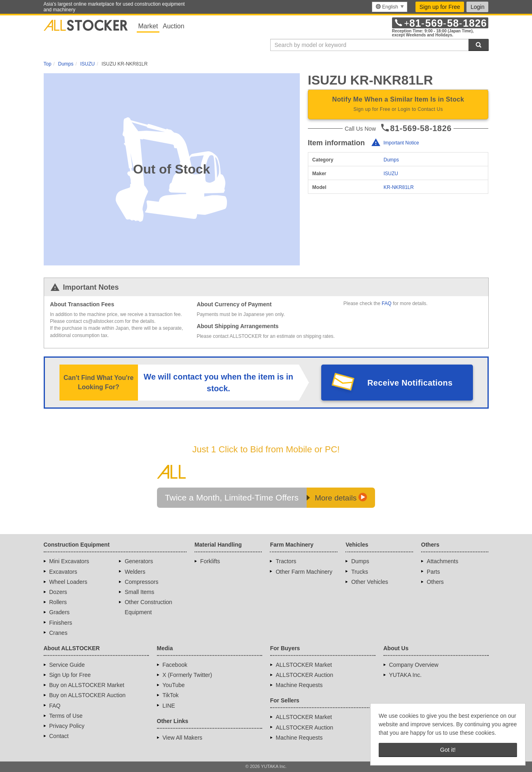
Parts (433, 572)
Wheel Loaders (68, 582)
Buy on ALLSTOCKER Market (87, 685)
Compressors (141, 582)
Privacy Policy (67, 726)
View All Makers (183, 738)
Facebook (175, 665)
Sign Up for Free (70, 675)
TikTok (171, 695)
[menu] (389, 7)
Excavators (63, 572)
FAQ (387, 303)
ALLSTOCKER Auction (305, 675)
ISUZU (391, 174)
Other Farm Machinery (304, 572)
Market (148, 26)
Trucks (359, 572)
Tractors (286, 561)
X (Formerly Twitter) (188, 675)
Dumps (391, 160)
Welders (135, 572)
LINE (169, 706)
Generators (139, 561)
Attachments (443, 561)
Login (477, 7)
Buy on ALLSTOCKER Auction (88, 695)
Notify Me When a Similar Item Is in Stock (398, 105)
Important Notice (401, 143)
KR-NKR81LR (399, 187)
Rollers (58, 602)
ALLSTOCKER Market (304, 665)
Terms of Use (66, 716)
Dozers (58, 592)
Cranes (58, 633)
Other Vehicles (370, 582)
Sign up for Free (440, 7)
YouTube (174, 685)
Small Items (139, 592)
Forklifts (210, 561)
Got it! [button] (448, 750)
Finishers (61, 623)
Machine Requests (299, 685)
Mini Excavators (69, 561)
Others (435, 582)
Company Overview (414, 665)
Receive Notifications (410, 383)
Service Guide (67, 665)
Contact (59, 736)
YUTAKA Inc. (406, 675)
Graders (60, 612)
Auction (173, 26)
